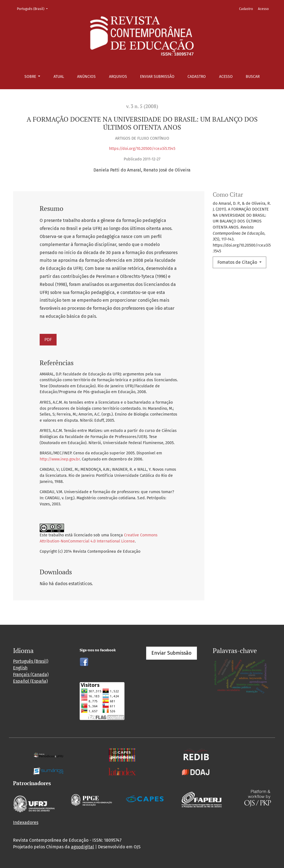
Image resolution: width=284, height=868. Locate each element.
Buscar (253, 77)
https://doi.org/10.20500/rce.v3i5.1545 (142, 149)
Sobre (31, 77)
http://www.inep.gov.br (60, 459)
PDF (48, 340)
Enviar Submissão (157, 77)
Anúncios (86, 77)
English (20, 668)
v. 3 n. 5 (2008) (142, 106)
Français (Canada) (31, 674)
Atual (59, 77)
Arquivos (118, 77)
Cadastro (197, 77)
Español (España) (30, 681)
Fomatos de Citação (238, 262)
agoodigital (83, 847)
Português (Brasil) (34, 8)
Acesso (226, 77)
